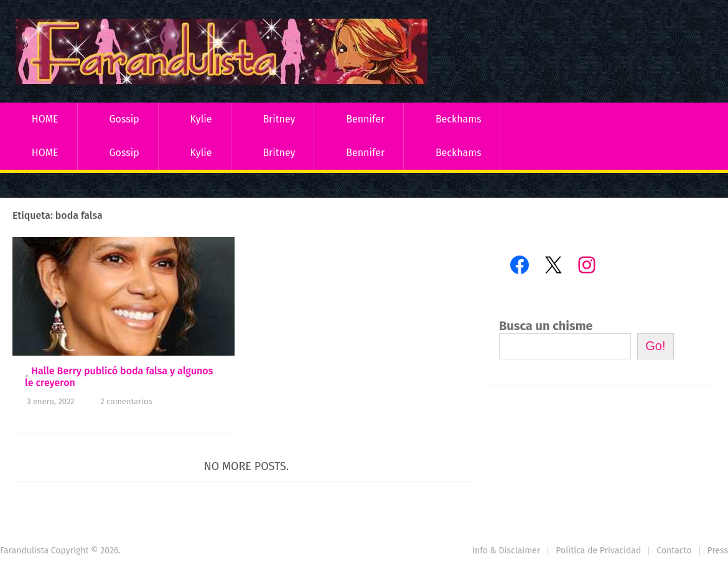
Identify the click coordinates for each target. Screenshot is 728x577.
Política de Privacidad (598, 551)
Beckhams (459, 119)
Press (718, 551)
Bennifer (365, 119)
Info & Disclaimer (506, 551)
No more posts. (247, 466)
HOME (45, 119)
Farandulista (24, 551)
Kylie (201, 119)
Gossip (124, 119)
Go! (655, 346)
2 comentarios (126, 401)
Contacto (674, 551)
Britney (279, 119)
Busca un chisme (546, 326)
